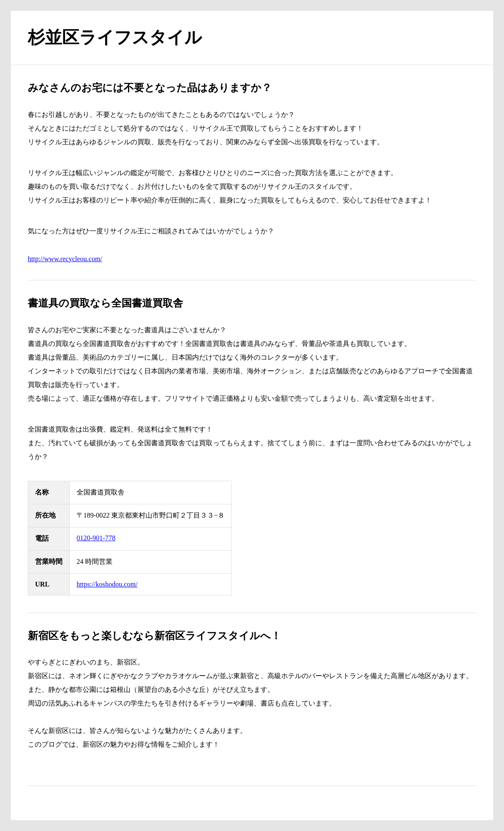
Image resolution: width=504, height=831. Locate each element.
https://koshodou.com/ (107, 584)
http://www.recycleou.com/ (65, 259)
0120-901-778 (96, 538)
